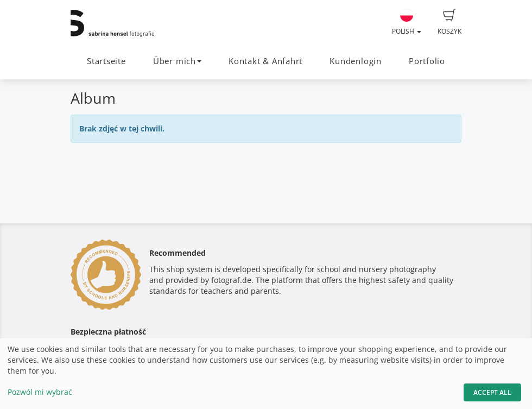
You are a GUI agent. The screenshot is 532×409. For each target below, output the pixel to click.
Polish (407, 22)
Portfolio (427, 61)
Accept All (492, 392)
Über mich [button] (177, 61)
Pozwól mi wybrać (40, 392)
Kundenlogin (355, 61)
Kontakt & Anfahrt (265, 61)
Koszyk (449, 22)
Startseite (106, 61)
